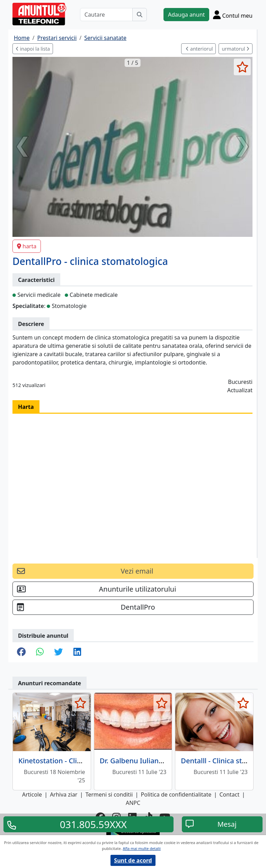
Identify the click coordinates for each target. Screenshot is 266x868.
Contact (229, 794)
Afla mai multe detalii (141, 848)
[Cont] (233, 15)
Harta (26, 407)
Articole (32, 794)
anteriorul (199, 49)
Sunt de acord (133, 860)
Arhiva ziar (64, 794)
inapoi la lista (33, 49)
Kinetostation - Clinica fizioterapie (74, 761)
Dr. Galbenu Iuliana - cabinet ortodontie (165, 761)
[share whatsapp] (40, 652)
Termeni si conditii (109, 794)
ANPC (133, 803)
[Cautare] (106, 15)
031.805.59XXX (93, 824)
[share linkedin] (77, 652)
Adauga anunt (186, 15)
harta (27, 246)
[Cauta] (140, 15)
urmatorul (236, 49)
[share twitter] (58, 652)
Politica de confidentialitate (176, 794)
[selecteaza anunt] (242, 67)
